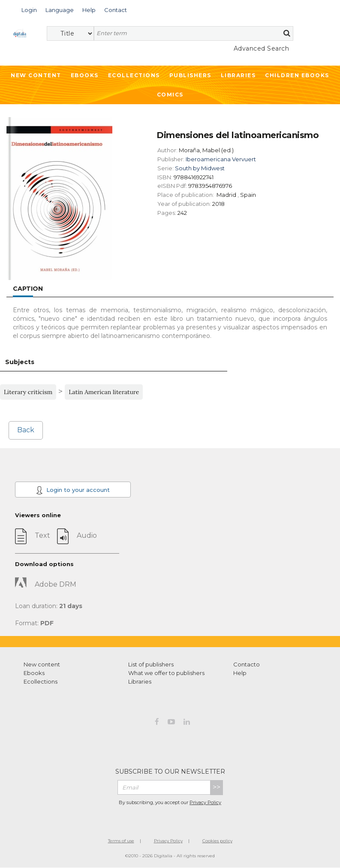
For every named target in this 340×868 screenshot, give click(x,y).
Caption (28, 289)
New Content (36, 75)
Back (26, 430)
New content (42, 664)
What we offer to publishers (166, 673)
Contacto (247, 664)
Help (240, 673)
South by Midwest (200, 168)
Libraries (238, 75)
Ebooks (85, 75)
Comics (170, 95)
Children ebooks (297, 75)
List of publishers (151, 664)
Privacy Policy (205, 802)
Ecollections (134, 75)
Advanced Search (262, 48)
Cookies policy (217, 841)
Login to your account (73, 490)
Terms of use (121, 841)
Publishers (190, 75)
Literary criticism (28, 392)
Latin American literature (104, 392)
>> (217, 787)
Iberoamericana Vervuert (221, 159)
